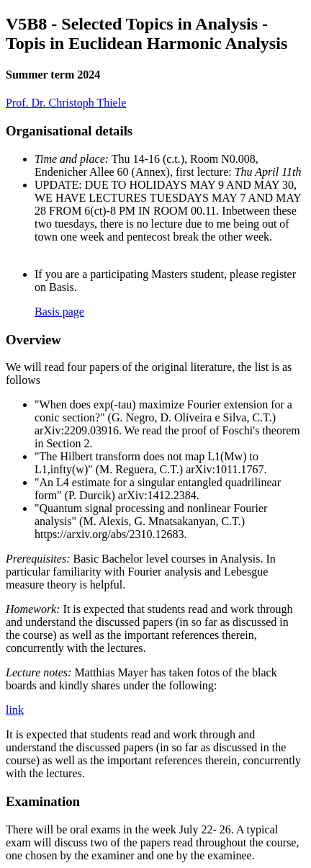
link (15, 710)
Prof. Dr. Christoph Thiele (66, 103)
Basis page (59, 312)
